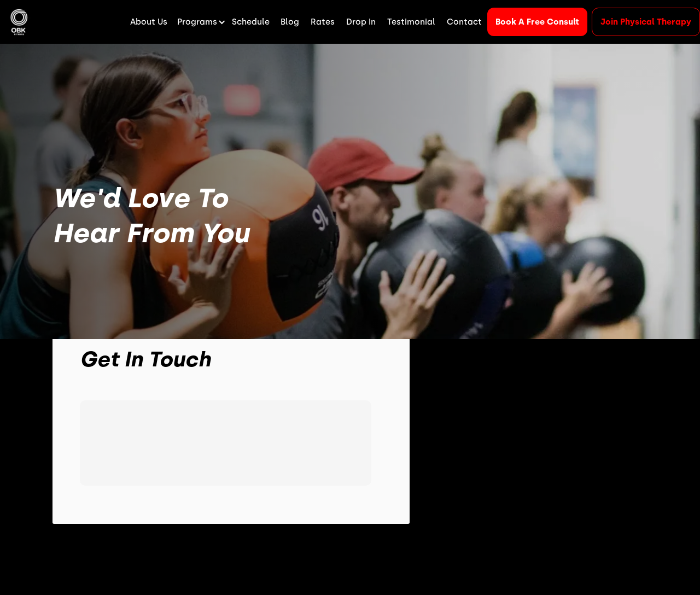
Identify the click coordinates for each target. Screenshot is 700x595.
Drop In (361, 22)
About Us (149, 22)
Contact (464, 22)
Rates (323, 22)
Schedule (251, 22)
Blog (290, 22)
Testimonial (411, 22)
